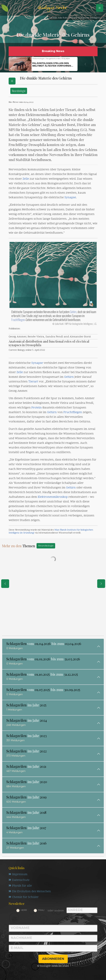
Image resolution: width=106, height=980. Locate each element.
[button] (85, 64)
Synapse (70, 198)
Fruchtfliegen (18, 320)
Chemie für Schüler (24, 897)
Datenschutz (19, 880)
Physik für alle (20, 886)
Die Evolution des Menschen (30, 892)
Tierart (33, 382)
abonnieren (53, 959)
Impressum (18, 874)
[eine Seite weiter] (101, 584)
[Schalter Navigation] (100, 8)
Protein (36, 408)
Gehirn (73, 312)
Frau (41, 910)
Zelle (26, 179)
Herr (24, 910)
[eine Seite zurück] (5, 584)
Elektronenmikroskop (53, 497)
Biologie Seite (52, 8)
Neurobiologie (19, 91)
